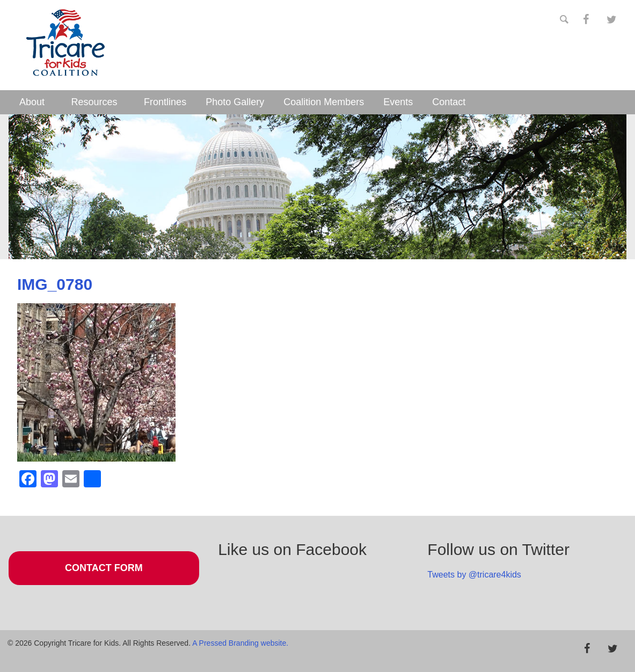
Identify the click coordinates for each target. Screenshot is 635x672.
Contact (449, 102)
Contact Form (104, 568)
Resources (94, 102)
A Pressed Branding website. (240, 643)
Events (398, 102)
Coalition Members (324, 102)
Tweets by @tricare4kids (474, 575)
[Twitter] (611, 20)
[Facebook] (586, 20)
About (32, 102)
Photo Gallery (235, 102)
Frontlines (165, 102)
